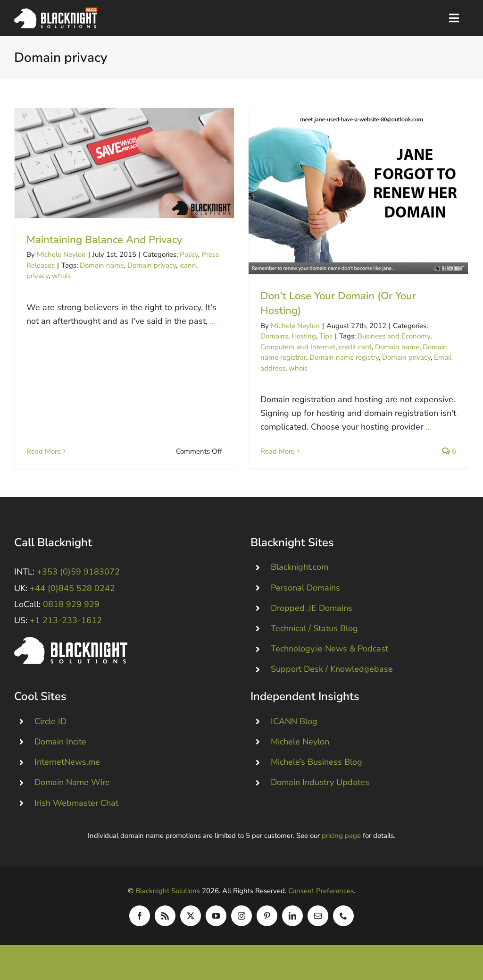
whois (61, 276)
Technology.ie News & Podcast (329, 653)
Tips (321, 336)
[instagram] (241, 920)
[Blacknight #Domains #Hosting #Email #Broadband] (71, 646)
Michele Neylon (61, 254)
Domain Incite (60, 746)
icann (188, 265)
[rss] (165, 920)
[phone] (343, 920)
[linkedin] (292, 920)
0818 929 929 (71, 609)
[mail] (318, 920)
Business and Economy (389, 336)
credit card (350, 347)
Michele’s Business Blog (316, 767)
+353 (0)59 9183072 (78, 576)
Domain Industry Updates (320, 787)
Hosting (299, 336)
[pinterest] (267, 920)
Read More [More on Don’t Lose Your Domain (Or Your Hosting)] (272, 451)
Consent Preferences (321, 895)
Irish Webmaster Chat (76, 808)
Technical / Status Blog (314, 633)
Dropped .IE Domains (312, 613)
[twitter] (191, 920)
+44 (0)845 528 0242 (72, 593)
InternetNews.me (67, 767)
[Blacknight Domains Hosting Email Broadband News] (56, 12)
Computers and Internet (293, 347)
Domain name (102, 265)
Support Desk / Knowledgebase (332, 674)
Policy (189, 254)
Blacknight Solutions (168, 895)
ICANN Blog (294, 726)
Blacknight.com (300, 572)
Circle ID (50, 726)
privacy (37, 276)
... (213, 321)
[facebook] (140, 920)
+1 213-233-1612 (66, 625)
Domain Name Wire (72, 787)
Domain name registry (339, 357)
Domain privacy (152, 265)
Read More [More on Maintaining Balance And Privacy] (44, 345)
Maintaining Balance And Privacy (104, 240)
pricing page (341, 840)
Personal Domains (305, 592)
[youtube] (216, 920)
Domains (269, 336)
